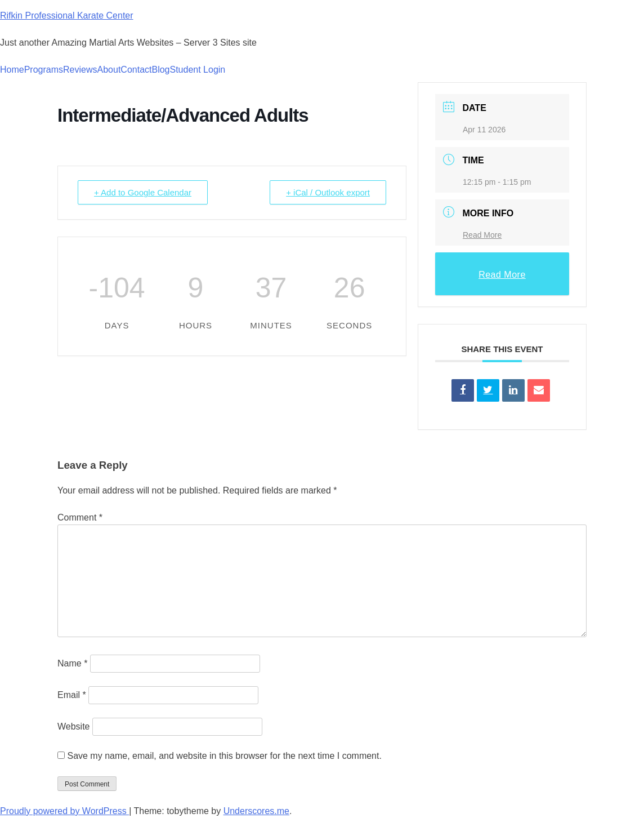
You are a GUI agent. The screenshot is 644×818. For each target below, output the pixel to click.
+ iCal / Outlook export (328, 192)
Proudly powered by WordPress (64, 811)
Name (72, 663)
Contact (136, 70)
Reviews (80, 70)
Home (12, 70)
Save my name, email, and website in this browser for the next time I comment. (224, 756)
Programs (44, 70)
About (109, 70)
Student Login (198, 70)
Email (72, 695)
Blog (160, 70)
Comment (80, 517)
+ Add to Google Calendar (143, 192)
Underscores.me (256, 811)
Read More (482, 235)
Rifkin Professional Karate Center (67, 15)
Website (74, 726)
